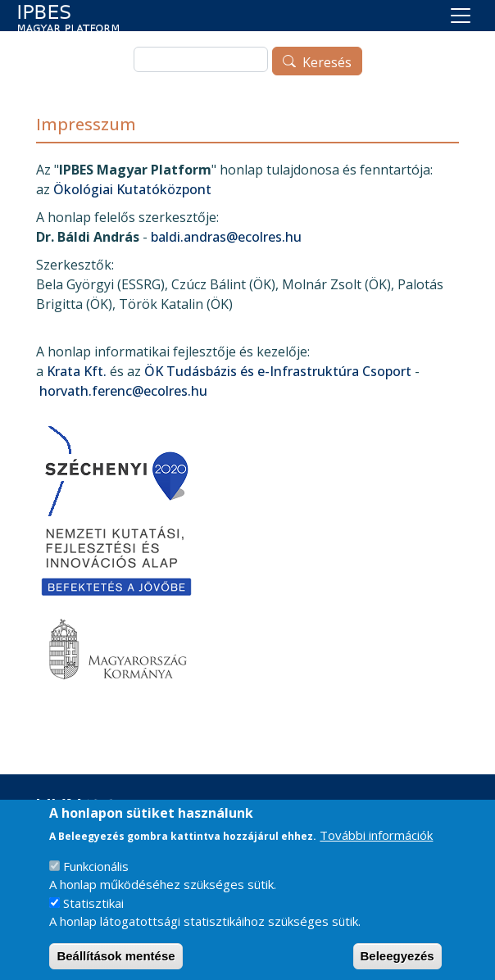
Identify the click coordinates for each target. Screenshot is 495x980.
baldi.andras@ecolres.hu (226, 237)
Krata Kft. (77, 371)
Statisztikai (93, 916)
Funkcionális (96, 879)
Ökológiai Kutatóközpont (132, 189)
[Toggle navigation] (461, 16)
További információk (376, 848)
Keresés (327, 62)
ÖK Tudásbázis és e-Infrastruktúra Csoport (278, 371)
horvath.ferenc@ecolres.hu (123, 391)
